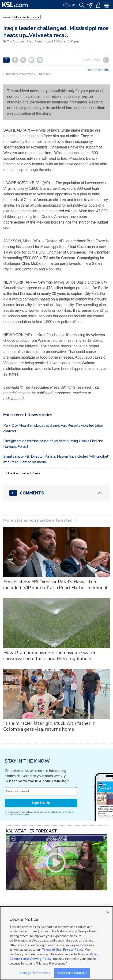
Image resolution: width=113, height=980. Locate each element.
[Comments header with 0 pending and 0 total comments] (56, 493)
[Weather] (69, 5)
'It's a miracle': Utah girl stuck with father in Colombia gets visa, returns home (49, 726)
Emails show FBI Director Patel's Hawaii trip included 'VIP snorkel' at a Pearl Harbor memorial (55, 585)
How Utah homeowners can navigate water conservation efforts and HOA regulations (49, 656)
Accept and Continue (72, 973)
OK (108, 913)
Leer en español (98, 70)
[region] (56, 943)
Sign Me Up (41, 803)
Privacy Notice (21, 815)
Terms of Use (52, 950)
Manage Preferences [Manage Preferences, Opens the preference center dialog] (35, 973)
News (7, 18)
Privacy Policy (73, 950)
